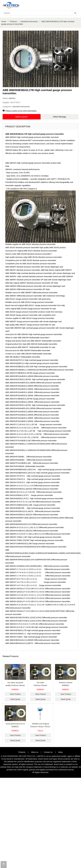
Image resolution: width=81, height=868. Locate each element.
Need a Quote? (22, 117)
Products (13, 21)
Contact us (48, 752)
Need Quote (15, 699)
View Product (15, 694)
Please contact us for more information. (21, 111)
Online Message (59, 117)
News (60, 752)
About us (35, 752)
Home (4, 21)
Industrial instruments (29, 21)
